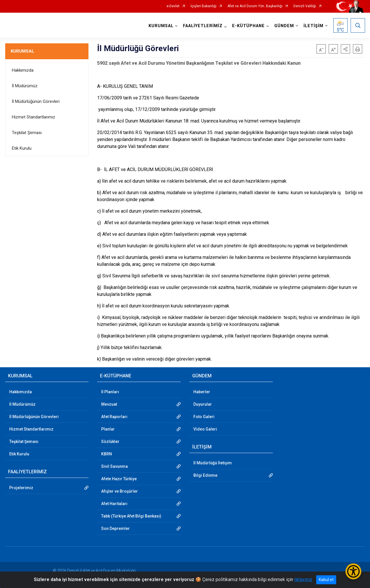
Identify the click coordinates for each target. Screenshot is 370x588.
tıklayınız (303, 579)
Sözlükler (110, 442)
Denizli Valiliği (305, 6)
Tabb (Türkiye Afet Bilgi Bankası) (131, 516)
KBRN (107, 454)
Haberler (202, 392)
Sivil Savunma (114, 466)
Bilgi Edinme (205, 475)
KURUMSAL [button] (161, 26)
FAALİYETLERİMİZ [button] (203, 26)
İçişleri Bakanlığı (203, 6)
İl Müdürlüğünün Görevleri (36, 101)
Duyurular (203, 404)
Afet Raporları (114, 417)
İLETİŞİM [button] (313, 26)
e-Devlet (173, 6)
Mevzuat (109, 404)
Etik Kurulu (22, 148)
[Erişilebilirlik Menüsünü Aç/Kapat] (353, 571)
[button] (345, 49)
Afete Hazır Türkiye (119, 479)
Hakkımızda (23, 70)
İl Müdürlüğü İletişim (213, 463)
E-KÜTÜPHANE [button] (248, 26)
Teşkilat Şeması (27, 133)
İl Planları (110, 392)
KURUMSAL (23, 51)
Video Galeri (205, 429)
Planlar (108, 429)
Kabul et (326, 580)
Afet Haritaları (114, 504)
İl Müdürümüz (25, 86)
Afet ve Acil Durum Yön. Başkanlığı (255, 6)
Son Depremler (115, 528)
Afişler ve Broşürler (120, 491)
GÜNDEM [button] (284, 26)
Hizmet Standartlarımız (34, 117)
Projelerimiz (21, 488)
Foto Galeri (204, 417)
